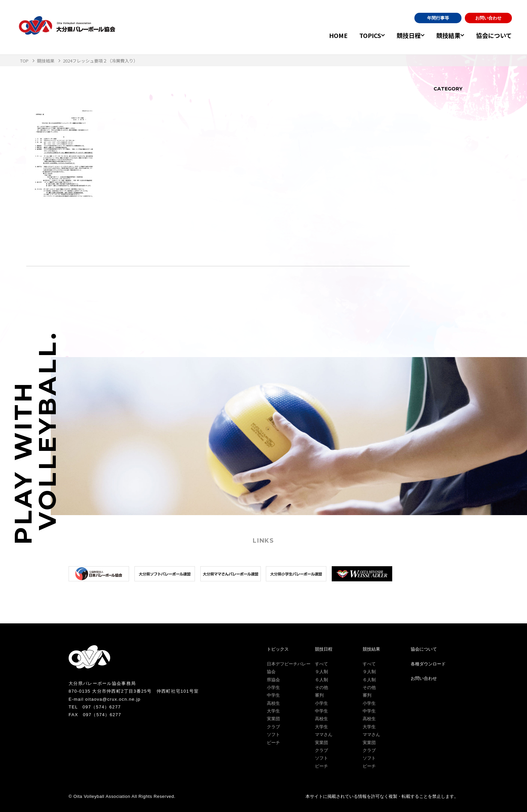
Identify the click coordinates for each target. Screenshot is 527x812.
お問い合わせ (488, 18)
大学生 (273, 711)
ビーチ (273, 743)
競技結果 (444, 35)
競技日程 (401, 35)
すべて (321, 664)
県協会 (273, 680)
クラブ (273, 727)
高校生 (273, 703)
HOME (326, 35)
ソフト (273, 734)
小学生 (273, 687)
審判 (319, 695)
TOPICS (358, 35)
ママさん (324, 734)
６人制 (321, 680)
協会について (494, 35)
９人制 (321, 672)
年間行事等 (438, 18)
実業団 (273, 719)
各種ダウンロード (428, 664)
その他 (321, 687)
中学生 (273, 695)
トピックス (278, 649)
